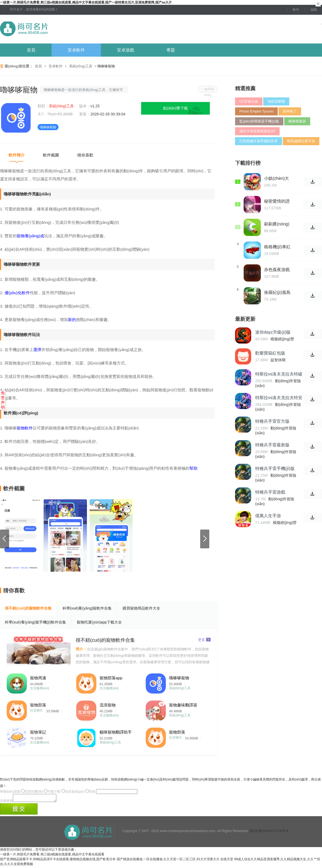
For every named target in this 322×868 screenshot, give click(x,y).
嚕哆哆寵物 (179, 678)
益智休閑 (278, 360)
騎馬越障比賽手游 (301, 141)
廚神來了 (290, 111)
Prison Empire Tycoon (256, 111)
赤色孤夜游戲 (277, 270)
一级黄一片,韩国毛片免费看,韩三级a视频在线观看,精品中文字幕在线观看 (52, 856)
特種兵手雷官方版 (272, 421)
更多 (204, 639)
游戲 (314, 10)
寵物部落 (38, 705)
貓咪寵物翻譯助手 (116, 732)
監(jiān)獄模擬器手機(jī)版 (259, 121)
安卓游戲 (126, 50)
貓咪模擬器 (297, 121)
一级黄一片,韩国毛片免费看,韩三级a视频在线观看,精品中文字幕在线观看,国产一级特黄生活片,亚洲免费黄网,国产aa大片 (86, 2)
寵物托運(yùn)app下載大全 (99, 622)
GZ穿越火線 (249, 101)
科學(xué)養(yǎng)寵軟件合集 (87, 608)
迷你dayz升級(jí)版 (273, 332)
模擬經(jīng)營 (282, 339)
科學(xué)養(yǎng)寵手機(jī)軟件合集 (35, 622)
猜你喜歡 (85, 155)
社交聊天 (36, 710)
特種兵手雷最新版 (272, 445)
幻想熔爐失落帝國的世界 (259, 141)
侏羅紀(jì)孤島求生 (277, 293)
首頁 (31, 50)
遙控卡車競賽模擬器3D (257, 131)
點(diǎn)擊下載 (175, 108)
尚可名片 (53, 29)
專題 (171, 50)
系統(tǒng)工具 (81, 66)
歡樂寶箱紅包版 (270, 353)
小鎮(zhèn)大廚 (277, 178)
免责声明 (3, 400)
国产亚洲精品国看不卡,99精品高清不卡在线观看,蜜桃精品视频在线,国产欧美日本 (58, 861)
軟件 (296, 10)
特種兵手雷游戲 (270, 492)
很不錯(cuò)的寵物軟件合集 (28, 608)
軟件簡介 (17, 155)
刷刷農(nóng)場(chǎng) (277, 224)
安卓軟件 (76, 50)
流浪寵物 (108, 705)
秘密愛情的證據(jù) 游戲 (277, 201)
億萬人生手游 (268, 516)
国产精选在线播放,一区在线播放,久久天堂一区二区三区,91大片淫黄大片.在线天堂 (175, 861)
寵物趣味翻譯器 (183, 705)
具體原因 (6, 803)
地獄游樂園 (276, 101)
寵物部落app (111, 678)
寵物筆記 (38, 732)
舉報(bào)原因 (10, 792)
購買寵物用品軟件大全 (141, 608)
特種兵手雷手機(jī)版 (275, 468)
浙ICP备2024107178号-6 (269, 832)
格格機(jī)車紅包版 (277, 247)
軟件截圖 (51, 155)
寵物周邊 (38, 678)
